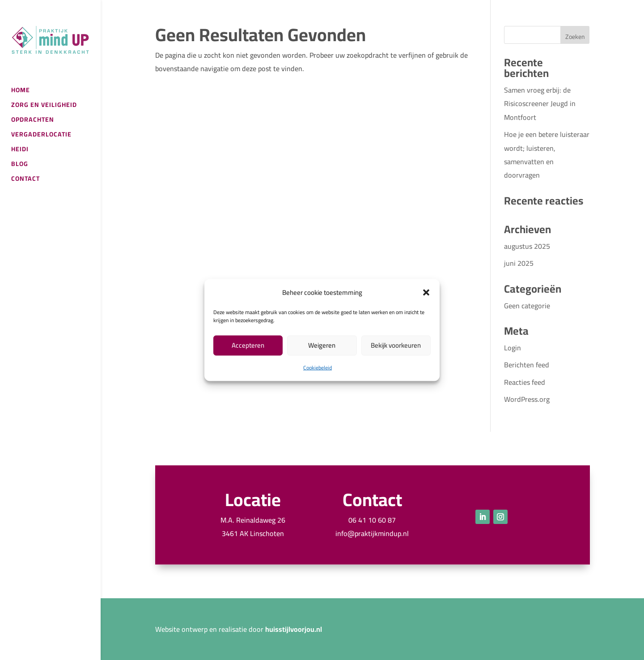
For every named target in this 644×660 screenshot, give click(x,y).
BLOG (20, 165)
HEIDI (20, 150)
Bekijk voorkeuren (396, 345)
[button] (426, 292)
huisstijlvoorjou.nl (294, 629)
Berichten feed (527, 365)
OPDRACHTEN (33, 121)
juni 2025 (519, 263)
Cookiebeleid (318, 368)
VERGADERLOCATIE (41, 136)
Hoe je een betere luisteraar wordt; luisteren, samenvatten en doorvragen (547, 155)
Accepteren (248, 345)
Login (513, 348)
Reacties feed (525, 382)
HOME (21, 91)
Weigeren (322, 345)
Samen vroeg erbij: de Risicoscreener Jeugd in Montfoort (540, 104)
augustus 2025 (527, 246)
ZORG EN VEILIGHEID (44, 106)
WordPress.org (527, 399)
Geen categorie (527, 306)
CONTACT (25, 180)
